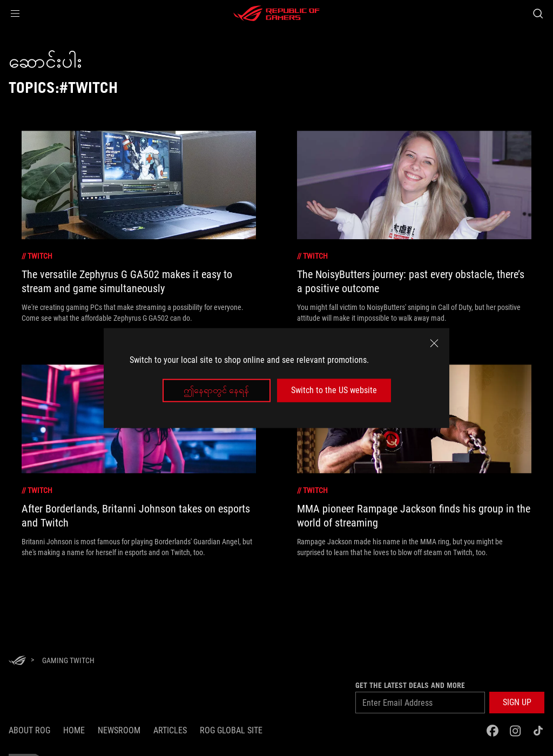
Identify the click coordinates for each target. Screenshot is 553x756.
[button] (15, 13)
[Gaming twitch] (68, 660)
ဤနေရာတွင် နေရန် (216, 390)
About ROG (29, 730)
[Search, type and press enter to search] (538, 13)
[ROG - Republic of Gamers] (276, 13)
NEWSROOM (119, 730)
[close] (434, 343)
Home (74, 730)
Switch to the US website (334, 390)
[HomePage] (17, 661)
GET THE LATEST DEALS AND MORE (410, 685)
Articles (170, 730)
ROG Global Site (231, 730)
